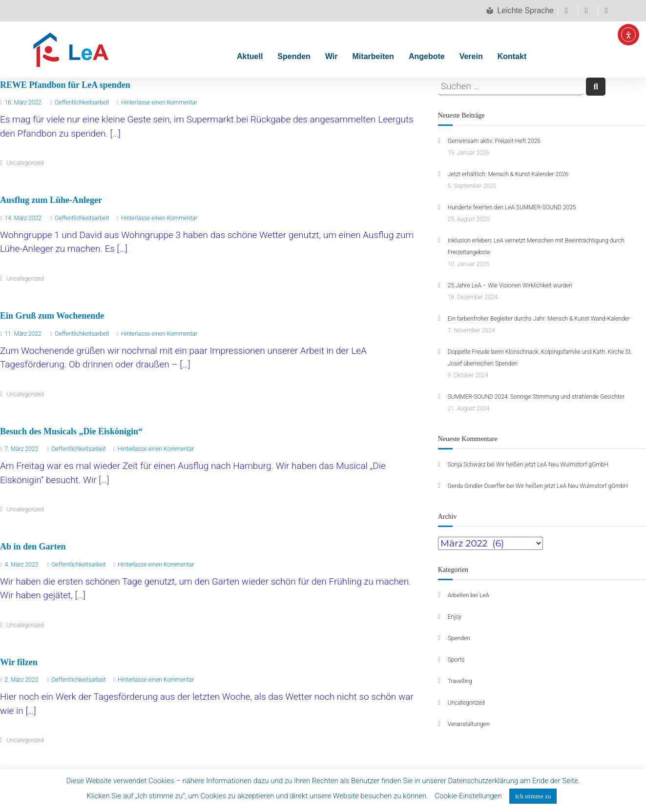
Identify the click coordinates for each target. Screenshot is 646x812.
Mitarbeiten (373, 56)
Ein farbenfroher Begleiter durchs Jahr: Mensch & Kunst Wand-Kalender (539, 319)
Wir (332, 56)
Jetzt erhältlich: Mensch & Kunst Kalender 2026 (508, 174)
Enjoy (455, 617)
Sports (456, 660)
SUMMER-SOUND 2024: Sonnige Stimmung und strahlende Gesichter (536, 397)
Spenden (294, 56)
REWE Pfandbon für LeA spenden (65, 85)
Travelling (460, 681)
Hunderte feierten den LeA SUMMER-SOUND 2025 (512, 207)
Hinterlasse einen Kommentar (159, 102)
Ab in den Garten (33, 547)
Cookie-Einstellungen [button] (469, 796)
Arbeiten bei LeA (469, 595)
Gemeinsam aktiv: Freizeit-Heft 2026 (494, 141)
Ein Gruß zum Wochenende (52, 316)
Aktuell (250, 56)
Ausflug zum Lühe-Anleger (51, 200)
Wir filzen (19, 662)
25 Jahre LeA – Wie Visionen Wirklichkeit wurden (510, 285)
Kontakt (512, 56)
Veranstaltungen (469, 724)
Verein (471, 56)
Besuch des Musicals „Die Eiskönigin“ (71, 431)
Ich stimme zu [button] (533, 796)
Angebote (427, 56)
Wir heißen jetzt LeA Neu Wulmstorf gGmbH (552, 465)
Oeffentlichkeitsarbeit (82, 102)
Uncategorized (25, 163)
